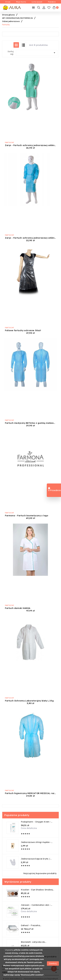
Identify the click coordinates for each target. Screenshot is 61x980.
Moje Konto (21, 2)
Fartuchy (10, 142)
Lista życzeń (37, 2)
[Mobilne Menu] (33, 8)
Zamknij (53, 963)
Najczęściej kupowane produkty (40, 873)
